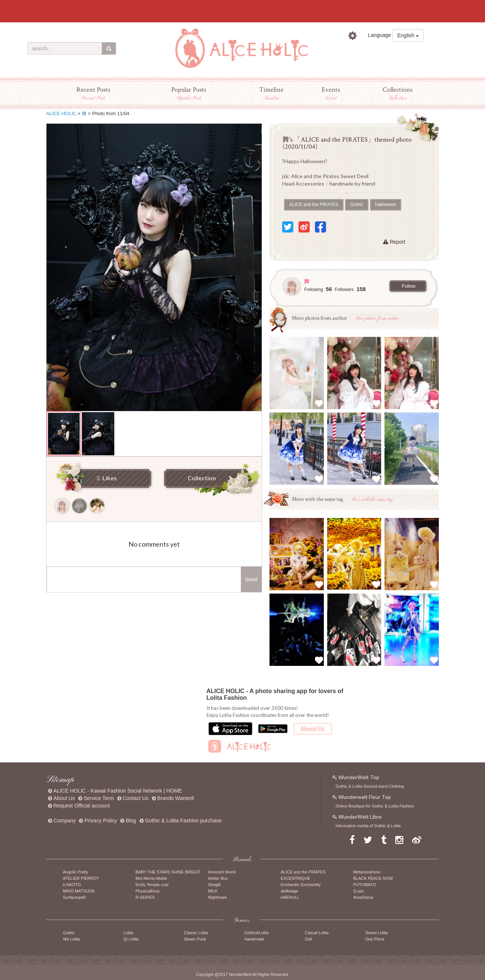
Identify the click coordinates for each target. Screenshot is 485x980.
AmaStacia (363, 897)
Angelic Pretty (76, 872)
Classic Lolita (196, 933)
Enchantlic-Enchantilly (301, 885)
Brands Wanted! (176, 798)
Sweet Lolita (376, 933)
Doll (308, 939)
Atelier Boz (218, 878)
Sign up (409, 52)
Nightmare (218, 897)
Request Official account (82, 806)
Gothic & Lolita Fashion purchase (183, 821)
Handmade (254, 939)
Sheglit (214, 885)
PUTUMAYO (365, 885)
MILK (213, 891)
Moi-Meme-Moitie (151, 878)
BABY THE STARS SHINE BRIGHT (168, 872)
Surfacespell (74, 897)
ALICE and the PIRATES (314, 205)
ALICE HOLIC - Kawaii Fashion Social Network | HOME (118, 791)
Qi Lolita (131, 939)
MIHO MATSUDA (79, 891)
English (408, 35)
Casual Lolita (317, 933)
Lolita (128, 933)
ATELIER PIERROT (81, 878)
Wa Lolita (71, 939)
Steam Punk (195, 939)
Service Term (99, 798)
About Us (64, 798)
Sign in (367, 52)
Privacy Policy (101, 821)
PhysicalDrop (148, 891)
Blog (131, 821)
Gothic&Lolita (256, 933)
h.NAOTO (72, 885)
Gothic (357, 205)
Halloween (386, 205)
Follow (409, 286)
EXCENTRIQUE (295, 878)
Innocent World (222, 872)
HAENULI (290, 897)
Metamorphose (367, 872)
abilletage (289, 891)
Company (65, 821)
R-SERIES (145, 897)
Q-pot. (359, 891)
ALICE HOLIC (61, 113)
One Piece (375, 939)
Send (251, 579)
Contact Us (136, 798)
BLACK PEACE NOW (373, 878)
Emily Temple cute (152, 885)
